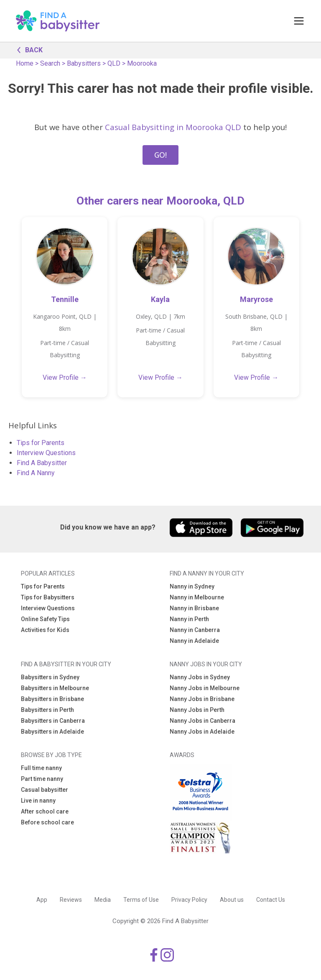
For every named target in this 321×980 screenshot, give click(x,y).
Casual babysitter (45, 790)
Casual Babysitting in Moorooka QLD (173, 127)
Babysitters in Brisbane (52, 699)
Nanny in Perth (189, 619)
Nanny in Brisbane (194, 608)
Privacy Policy (189, 900)
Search (50, 63)
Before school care (47, 822)
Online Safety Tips (45, 619)
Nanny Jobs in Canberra (203, 721)
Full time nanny (41, 768)
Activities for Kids (45, 630)
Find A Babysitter (42, 463)
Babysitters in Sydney (50, 677)
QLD (114, 63)
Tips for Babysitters (48, 597)
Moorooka (142, 63)
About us (232, 900)
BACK (28, 49)
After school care (45, 811)
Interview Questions (46, 453)
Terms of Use (141, 900)
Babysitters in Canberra (53, 721)
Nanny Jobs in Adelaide (202, 732)
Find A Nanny (36, 473)
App (42, 900)
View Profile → (65, 377)
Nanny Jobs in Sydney (200, 677)
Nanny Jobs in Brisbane (202, 699)
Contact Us (271, 900)
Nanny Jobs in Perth (197, 710)
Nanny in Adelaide (194, 641)
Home (25, 63)
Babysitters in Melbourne (55, 688)
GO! (160, 155)
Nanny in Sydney (192, 586)
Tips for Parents (41, 443)
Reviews (71, 900)
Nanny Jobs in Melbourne (205, 688)
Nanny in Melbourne (197, 597)
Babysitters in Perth (47, 710)
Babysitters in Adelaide (52, 732)
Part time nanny (42, 779)
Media (103, 900)
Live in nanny (38, 801)
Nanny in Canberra (195, 630)
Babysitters (84, 63)
